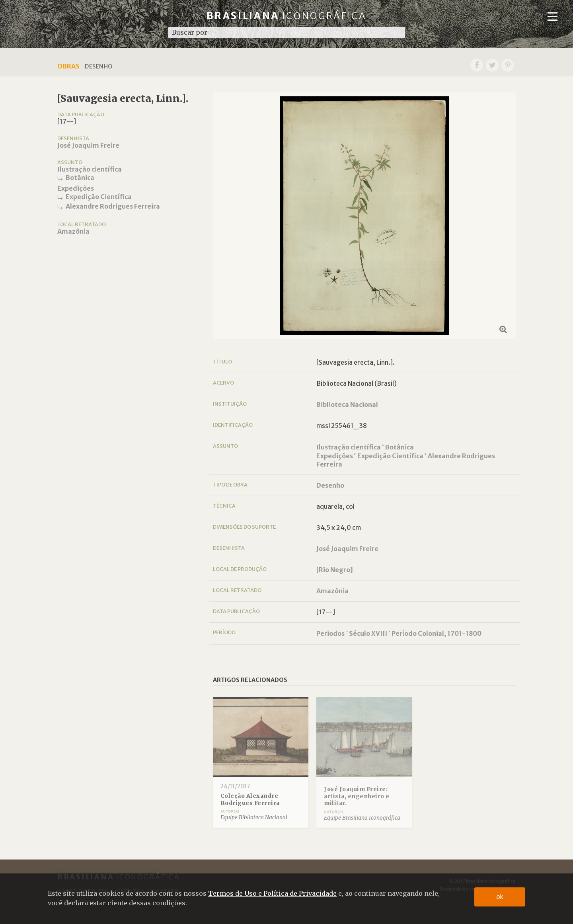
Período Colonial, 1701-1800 (437, 633)
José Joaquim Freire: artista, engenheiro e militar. (357, 796)
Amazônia (73, 231)
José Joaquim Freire (88, 145)
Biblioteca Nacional (347, 404)
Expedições (76, 188)
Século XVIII (368, 633)
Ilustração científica (90, 169)
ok (500, 897)
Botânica (80, 178)
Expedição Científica (99, 197)
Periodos (330, 633)
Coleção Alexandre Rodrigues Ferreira (250, 800)
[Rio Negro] (335, 570)
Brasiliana (287, 16)
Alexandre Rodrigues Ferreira (113, 206)
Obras (68, 66)
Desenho (330, 485)
